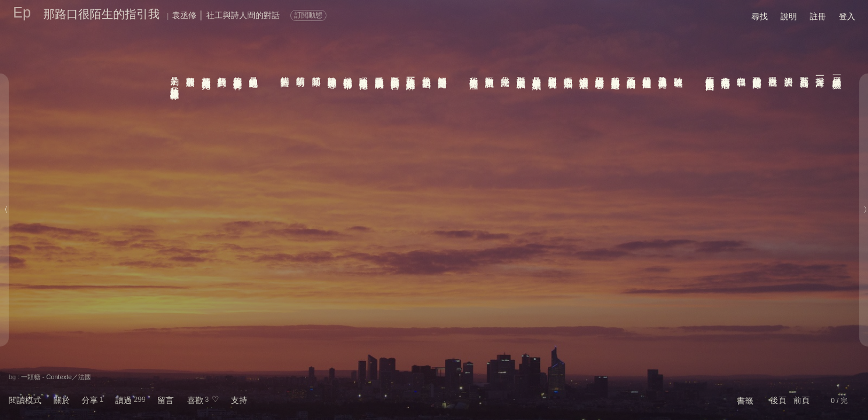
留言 (166, 400)
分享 (90, 400)
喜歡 (195, 400)
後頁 (778, 400)
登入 (847, 16)
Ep (22, 12)
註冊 (818, 16)
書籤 (745, 401)
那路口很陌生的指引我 (101, 14)
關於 (62, 400)
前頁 (802, 400)
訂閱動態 (308, 15)
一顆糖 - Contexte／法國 (56, 377)
